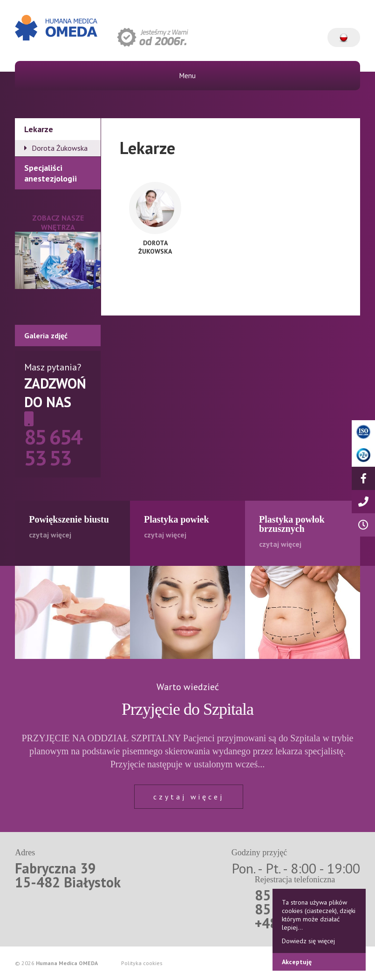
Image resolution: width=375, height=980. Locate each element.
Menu (187, 76)
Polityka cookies (142, 963)
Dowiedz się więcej (308, 941)
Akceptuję (297, 962)
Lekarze (39, 129)
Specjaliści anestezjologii (51, 173)
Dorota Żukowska (60, 148)
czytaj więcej (189, 797)
